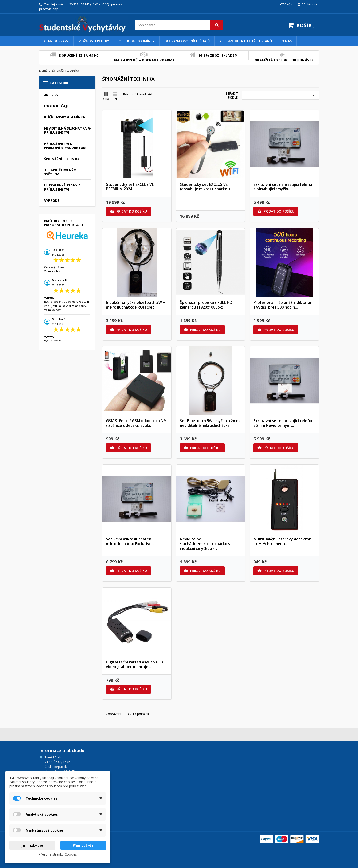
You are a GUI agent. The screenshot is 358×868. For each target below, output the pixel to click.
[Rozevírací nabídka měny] (287, 4)
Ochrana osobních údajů (187, 41)
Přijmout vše (83, 845)
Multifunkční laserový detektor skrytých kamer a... (282, 541)
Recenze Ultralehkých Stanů (246, 41)
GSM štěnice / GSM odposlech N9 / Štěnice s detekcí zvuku (136, 423)
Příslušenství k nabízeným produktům (65, 146)
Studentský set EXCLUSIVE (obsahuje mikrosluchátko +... (207, 187)
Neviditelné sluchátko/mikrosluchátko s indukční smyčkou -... (205, 544)
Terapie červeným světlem (60, 172)
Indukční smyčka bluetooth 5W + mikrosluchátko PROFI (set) (136, 305)
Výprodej (52, 200)
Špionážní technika (62, 159)
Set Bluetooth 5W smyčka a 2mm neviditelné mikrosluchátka (210, 423)
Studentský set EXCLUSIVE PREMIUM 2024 (130, 187)
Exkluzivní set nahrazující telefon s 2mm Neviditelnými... (283, 423)
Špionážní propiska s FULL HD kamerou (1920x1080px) (206, 305)
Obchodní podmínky (137, 41)
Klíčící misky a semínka (65, 117)
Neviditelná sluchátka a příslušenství (67, 130)
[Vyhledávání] (179, 25)
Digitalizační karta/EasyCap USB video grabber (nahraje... (134, 664)
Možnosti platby (94, 41)
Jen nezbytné (32, 845)
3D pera (51, 95)
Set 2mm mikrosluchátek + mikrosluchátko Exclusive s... (132, 541)
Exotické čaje (56, 106)
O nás (287, 41)
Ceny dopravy (56, 41)
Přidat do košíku (128, 211)
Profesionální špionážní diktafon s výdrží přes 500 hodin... (283, 305)
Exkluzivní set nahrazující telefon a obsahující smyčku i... (283, 187)
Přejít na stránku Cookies (58, 854)
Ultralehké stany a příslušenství (62, 187)
